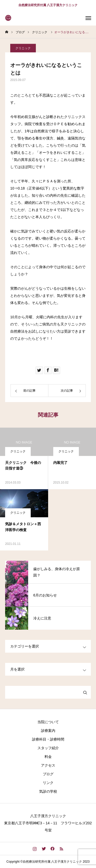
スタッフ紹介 (48, 748)
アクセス (48, 765)
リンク (48, 783)
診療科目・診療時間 (48, 739)
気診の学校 (48, 791)
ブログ (48, 774)
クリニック (23, 50)
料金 (48, 757)
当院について (48, 722)
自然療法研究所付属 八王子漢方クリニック (48, 5)
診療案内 (48, 731)
